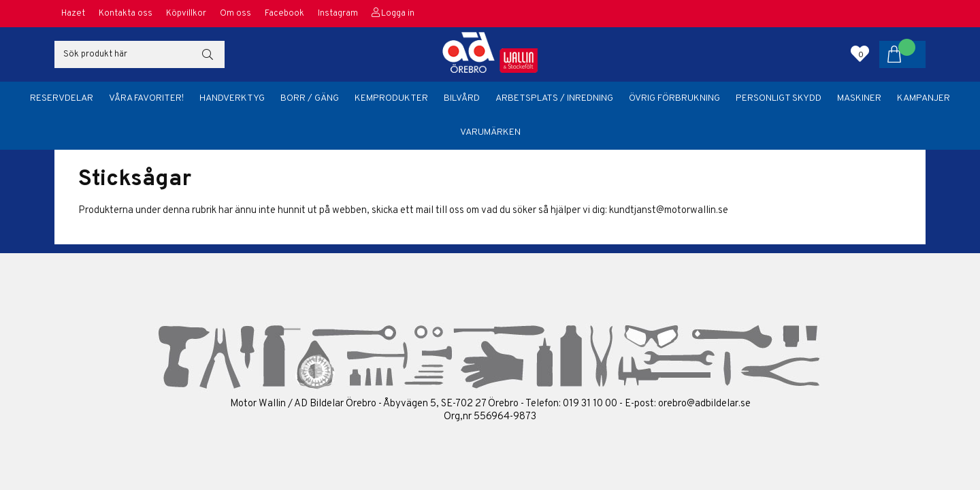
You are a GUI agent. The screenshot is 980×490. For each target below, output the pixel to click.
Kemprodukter (391, 98)
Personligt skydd (779, 98)
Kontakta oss (126, 14)
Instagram (338, 14)
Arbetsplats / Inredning (554, 98)
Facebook (284, 14)
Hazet (73, 14)
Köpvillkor (186, 14)
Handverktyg (232, 98)
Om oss (235, 14)
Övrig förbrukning (674, 98)
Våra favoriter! (146, 98)
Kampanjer (924, 98)
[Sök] (140, 54)
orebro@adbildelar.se (704, 404)
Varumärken (490, 132)
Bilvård (462, 98)
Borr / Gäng (310, 98)
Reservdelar (62, 98)
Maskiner (859, 98)
